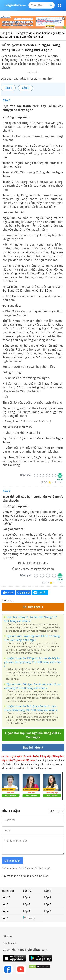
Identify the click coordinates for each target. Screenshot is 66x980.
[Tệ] (42, 475)
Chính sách (9, 943)
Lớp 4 (5, 911)
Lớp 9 (26, 897)
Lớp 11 (48, 891)
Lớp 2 (48, 911)
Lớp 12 (27, 891)
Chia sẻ (8, 593)
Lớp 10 (6, 897)
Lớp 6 (26, 904)
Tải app (29, 918)
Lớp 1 (5, 918)
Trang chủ (8, 891)
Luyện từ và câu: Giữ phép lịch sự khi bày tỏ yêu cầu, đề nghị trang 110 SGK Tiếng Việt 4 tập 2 (33, 662)
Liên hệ (7, 936)
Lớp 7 (5, 904)
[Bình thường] (48, 475)
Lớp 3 (26, 911)
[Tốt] (54, 475)
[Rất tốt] (60, 475)
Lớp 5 (48, 904)
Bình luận (24, 593)
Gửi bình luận (12, 861)
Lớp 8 (48, 897)
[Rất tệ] (36, 475)
